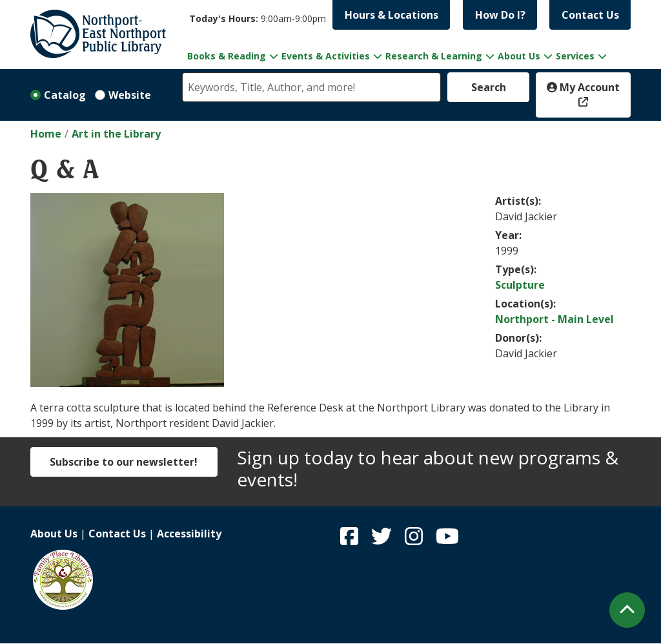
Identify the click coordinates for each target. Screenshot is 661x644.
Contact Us (590, 15)
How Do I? (500, 15)
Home (46, 134)
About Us (54, 534)
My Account (583, 87)
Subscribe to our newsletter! (124, 462)
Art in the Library (116, 134)
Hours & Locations (392, 15)
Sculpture (520, 285)
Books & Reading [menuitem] (227, 56)
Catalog (65, 95)
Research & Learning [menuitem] (434, 56)
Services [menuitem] (575, 56)
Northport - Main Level (554, 319)
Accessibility (189, 534)
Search (489, 87)
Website (130, 95)
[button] (258, 18)
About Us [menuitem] (519, 56)
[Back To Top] (627, 610)
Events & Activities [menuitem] (326, 56)
